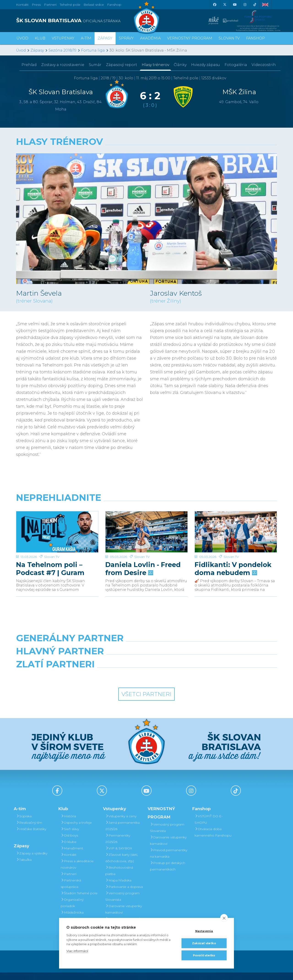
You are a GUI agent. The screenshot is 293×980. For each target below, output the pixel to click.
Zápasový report (122, 65)
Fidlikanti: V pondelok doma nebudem (233, 562)
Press (36, 5)
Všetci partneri (146, 702)
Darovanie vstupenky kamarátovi (124, 917)
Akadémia (150, 38)
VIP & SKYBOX (119, 856)
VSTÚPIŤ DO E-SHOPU (209, 827)
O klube (69, 849)
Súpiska (24, 824)
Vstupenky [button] (63, 38)
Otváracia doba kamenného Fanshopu (213, 840)
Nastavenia (204, 931)
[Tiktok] (255, 5)
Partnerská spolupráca (71, 891)
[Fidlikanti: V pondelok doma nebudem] (236, 529)
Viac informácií (77, 951)
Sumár (95, 65)
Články (180, 65)
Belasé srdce (94, 5)
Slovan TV (52, 550)
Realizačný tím (29, 830)
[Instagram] (245, 5)
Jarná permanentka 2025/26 (122, 833)
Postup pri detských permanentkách (168, 874)
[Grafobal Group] (180, 683)
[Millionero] (180, 663)
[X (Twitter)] (225, 5)
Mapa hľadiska (118, 888)
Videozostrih (264, 65)
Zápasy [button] (105, 38)
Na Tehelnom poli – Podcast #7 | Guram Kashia (50, 562)
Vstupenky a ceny (121, 824)
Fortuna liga (93, 50)
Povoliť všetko (204, 955)
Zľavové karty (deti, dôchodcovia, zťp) (122, 865)
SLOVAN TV (229, 38)
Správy (126, 38)
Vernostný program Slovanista (122, 904)
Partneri (69, 881)
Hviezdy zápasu (206, 65)
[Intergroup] (113, 683)
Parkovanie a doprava (124, 894)
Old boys (69, 843)
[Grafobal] (113, 663)
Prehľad (29, 65)
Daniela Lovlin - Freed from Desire (143, 562)
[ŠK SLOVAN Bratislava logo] (146, 17)
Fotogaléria (236, 65)
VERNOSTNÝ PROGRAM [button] (190, 38)
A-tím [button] (86, 38)
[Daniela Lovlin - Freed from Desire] (146, 529)
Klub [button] (40, 38)
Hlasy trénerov (155, 65)
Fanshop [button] (255, 38)
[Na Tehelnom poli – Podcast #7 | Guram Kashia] (57, 529)
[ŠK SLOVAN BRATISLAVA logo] (80, 21)
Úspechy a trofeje (76, 830)
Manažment (72, 856)
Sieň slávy (70, 837)
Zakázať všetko (204, 943)
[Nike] (146, 643)
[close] (224, 918)
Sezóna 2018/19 (62, 50)
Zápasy (37, 50)
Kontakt (69, 862)
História (68, 824)
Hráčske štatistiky (31, 837)
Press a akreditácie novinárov (77, 872)
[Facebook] (214, 5)
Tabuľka (24, 867)
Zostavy (63, 65)
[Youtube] (235, 5)
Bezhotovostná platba (119, 878)
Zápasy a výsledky (32, 861)
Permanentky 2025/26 (118, 846)
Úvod (22, 38)
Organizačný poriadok (72, 910)
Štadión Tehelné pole (79, 901)
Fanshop (114, 5)
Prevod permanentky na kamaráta (169, 861)
